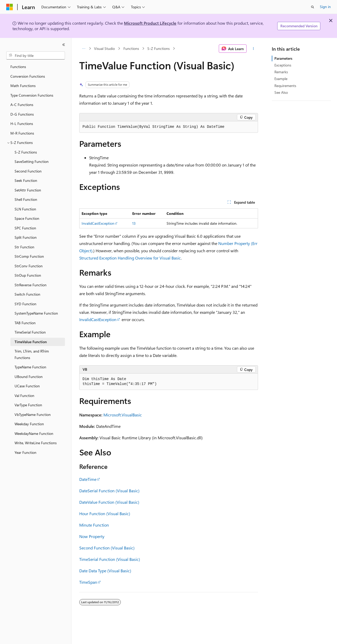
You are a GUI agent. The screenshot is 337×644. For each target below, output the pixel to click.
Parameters (283, 58)
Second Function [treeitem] (28, 171)
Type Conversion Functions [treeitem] (32, 95)
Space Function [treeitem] (27, 218)
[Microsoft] (10, 7)
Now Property (92, 536)
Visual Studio (104, 48)
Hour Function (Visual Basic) (105, 513)
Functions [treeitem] (18, 67)
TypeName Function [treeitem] (30, 367)
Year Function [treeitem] (25, 452)
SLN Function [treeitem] (25, 209)
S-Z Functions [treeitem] (26, 152)
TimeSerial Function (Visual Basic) (110, 559)
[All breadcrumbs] (84, 49)
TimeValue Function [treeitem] (31, 342)
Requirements (285, 86)
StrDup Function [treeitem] (28, 275)
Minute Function (94, 525)
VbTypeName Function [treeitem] (33, 414)
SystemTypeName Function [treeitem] (36, 313)
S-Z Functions (158, 48)
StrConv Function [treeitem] (29, 266)
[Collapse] (64, 45)
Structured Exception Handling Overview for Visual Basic (130, 258)
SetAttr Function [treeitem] (28, 190)
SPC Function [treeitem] (25, 228)
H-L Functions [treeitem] (22, 124)
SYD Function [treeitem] (25, 304)
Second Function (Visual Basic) (107, 548)
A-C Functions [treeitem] (22, 105)
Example (281, 79)
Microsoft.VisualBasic (123, 415)
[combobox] (36, 56)
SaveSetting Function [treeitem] (32, 161)
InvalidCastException (98, 223)
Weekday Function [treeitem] (29, 424)
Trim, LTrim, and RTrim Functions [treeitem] (32, 354)
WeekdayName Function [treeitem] (34, 433)
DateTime (88, 479)
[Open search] (313, 7)
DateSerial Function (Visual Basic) (109, 491)
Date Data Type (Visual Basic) (105, 571)
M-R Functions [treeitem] (22, 133)
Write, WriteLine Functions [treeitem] (36, 443)
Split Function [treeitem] (26, 237)
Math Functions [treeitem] (23, 86)
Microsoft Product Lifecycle (150, 23)
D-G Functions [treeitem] (22, 114)
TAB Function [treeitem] (25, 323)
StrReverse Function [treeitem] (31, 285)
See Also (281, 92)
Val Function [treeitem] (24, 396)
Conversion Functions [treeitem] (28, 76)
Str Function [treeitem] (24, 247)
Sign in (325, 7)
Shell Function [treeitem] (26, 199)
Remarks (281, 72)
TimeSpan (88, 582)
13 (134, 223)
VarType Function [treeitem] (28, 405)
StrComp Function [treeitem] (29, 256)
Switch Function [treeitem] (27, 294)
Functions (131, 48)
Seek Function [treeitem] (26, 180)
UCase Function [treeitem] (27, 386)
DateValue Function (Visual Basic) (109, 502)
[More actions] (253, 49)
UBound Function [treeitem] (29, 377)
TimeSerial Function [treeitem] (30, 332)
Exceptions (283, 65)
